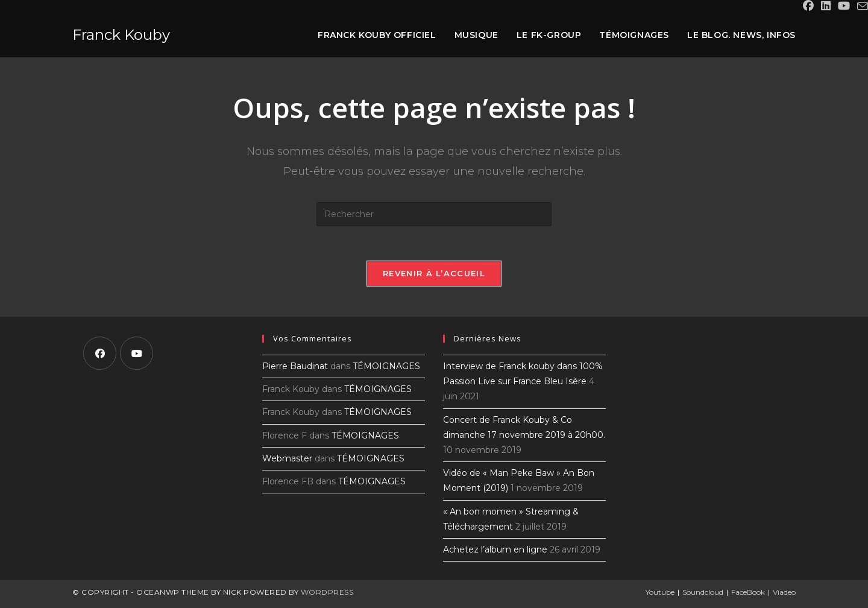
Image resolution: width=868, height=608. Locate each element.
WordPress (327, 594)
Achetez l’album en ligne (495, 551)
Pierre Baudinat (295, 368)
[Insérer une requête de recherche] (434, 214)
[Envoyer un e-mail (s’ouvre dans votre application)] (861, 7)
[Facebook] (100, 355)
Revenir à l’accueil (434, 275)
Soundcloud (703, 594)
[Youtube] (137, 355)
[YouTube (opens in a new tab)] (844, 7)
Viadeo (784, 594)
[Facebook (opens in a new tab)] (808, 7)
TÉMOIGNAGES (386, 368)
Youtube (660, 594)
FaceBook (748, 594)
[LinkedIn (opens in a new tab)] (826, 7)
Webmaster (287, 460)
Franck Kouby (121, 35)
